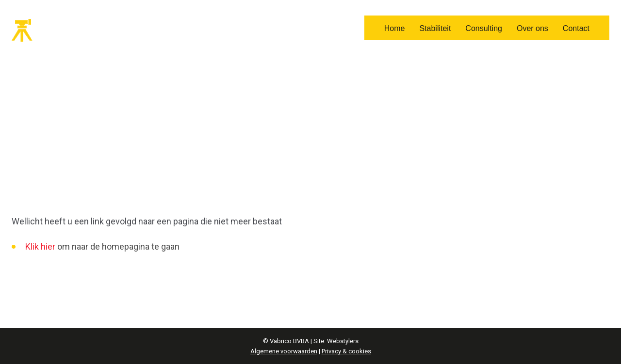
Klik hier (40, 246)
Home (395, 28)
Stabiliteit (435, 28)
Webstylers (343, 341)
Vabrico (53, 30)
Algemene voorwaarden (284, 351)
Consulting (484, 28)
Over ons (532, 28)
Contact (576, 28)
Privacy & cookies (346, 351)
